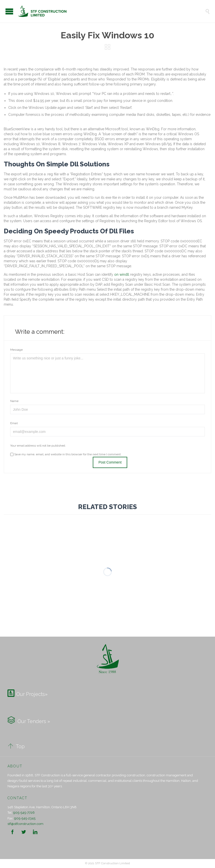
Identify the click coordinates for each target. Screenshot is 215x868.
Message (16, 350)
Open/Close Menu (9, 11)
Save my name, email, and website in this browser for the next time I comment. (66, 454)
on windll (122, 274)
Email (14, 423)
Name (14, 401)
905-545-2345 (25, 818)
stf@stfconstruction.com (25, 824)
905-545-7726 (24, 813)
